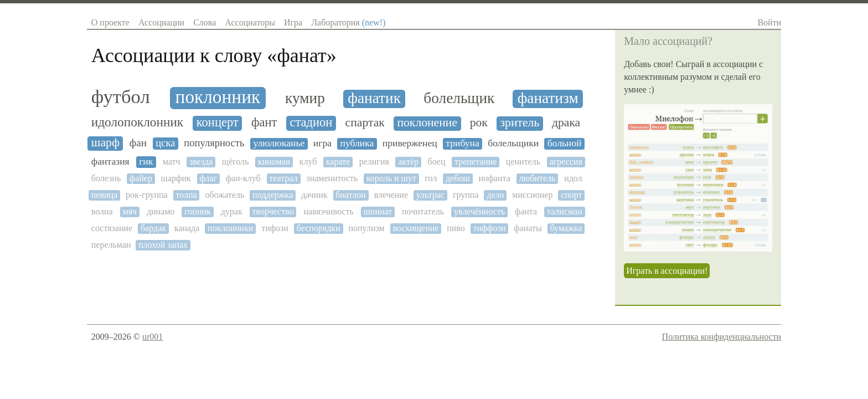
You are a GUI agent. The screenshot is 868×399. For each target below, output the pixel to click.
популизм (366, 228)
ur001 (153, 337)
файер (141, 178)
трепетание (476, 162)
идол (573, 178)
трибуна (463, 143)
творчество (273, 211)
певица (104, 195)
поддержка (273, 195)
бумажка (566, 228)
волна (102, 211)
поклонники (230, 228)
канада (187, 228)
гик (146, 162)
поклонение (427, 123)
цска (165, 143)
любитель (537, 178)
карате (338, 162)
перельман (111, 245)
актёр (408, 162)
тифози (275, 228)
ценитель (523, 162)
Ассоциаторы (250, 22)
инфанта (494, 178)
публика (357, 143)
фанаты (528, 228)
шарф (105, 143)
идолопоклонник (137, 122)
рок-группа (147, 195)
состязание (112, 228)
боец (436, 162)
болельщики (513, 143)
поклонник (218, 97)
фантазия (110, 162)
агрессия (565, 162)
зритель (520, 123)
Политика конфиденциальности (722, 337)
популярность (214, 143)
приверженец (410, 143)
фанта (526, 211)
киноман (274, 162)
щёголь (236, 162)
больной (565, 143)
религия (374, 162)
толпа (186, 195)
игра (322, 143)
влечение (391, 195)
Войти (769, 22)
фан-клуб (243, 178)
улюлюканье (279, 143)
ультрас (430, 195)
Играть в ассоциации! (667, 271)
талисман (565, 211)
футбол (121, 97)
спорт (571, 195)
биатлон (351, 195)
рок (479, 123)
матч (172, 162)
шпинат (378, 211)
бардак (153, 228)
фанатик (374, 98)
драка (566, 123)
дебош (458, 178)
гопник (198, 211)
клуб (308, 162)
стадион (311, 122)
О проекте (110, 22)
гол (431, 178)
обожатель (224, 195)
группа (466, 195)
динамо (161, 211)
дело (495, 195)
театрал (283, 178)
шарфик (176, 178)
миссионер (532, 195)
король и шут (391, 178)
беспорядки (319, 228)
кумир (305, 98)
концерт (218, 122)
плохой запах (163, 245)
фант (264, 122)
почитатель (423, 211)
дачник (314, 195)
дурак (232, 211)
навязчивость (328, 211)
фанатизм (548, 98)
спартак (365, 123)
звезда (201, 162)
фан (138, 143)
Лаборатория (348, 22)
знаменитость (332, 178)
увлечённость (479, 211)
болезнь (106, 178)
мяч (130, 211)
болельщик (459, 98)
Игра (293, 22)
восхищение (415, 228)
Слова (205, 22)
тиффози (489, 228)
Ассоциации (161, 22)
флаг (208, 178)
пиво (456, 228)
